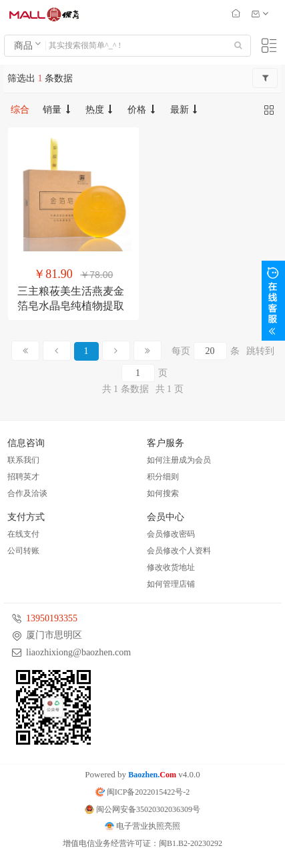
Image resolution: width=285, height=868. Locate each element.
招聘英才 (23, 477)
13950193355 (52, 618)
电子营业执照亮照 (142, 826)
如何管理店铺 (171, 584)
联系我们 (23, 460)
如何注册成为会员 (179, 460)
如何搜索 (163, 493)
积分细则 (163, 477)
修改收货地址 (171, 567)
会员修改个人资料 (179, 551)
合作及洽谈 (27, 493)
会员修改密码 (171, 534)
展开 (273, 301)
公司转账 (23, 551)
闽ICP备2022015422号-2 (143, 792)
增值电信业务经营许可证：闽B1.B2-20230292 (142, 843)
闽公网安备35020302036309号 (142, 809)
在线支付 (23, 534)
